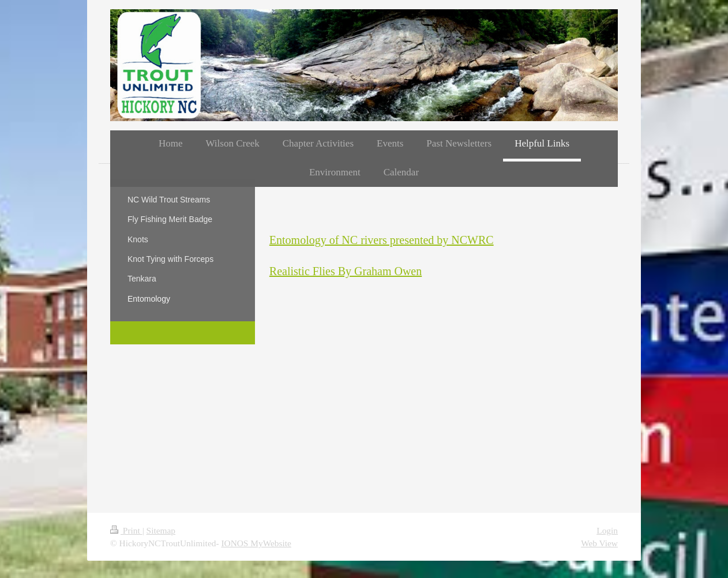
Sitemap (161, 530)
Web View (599, 543)
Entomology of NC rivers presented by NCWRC (382, 240)
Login (607, 530)
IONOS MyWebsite (256, 543)
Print (126, 530)
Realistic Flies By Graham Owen (346, 271)
